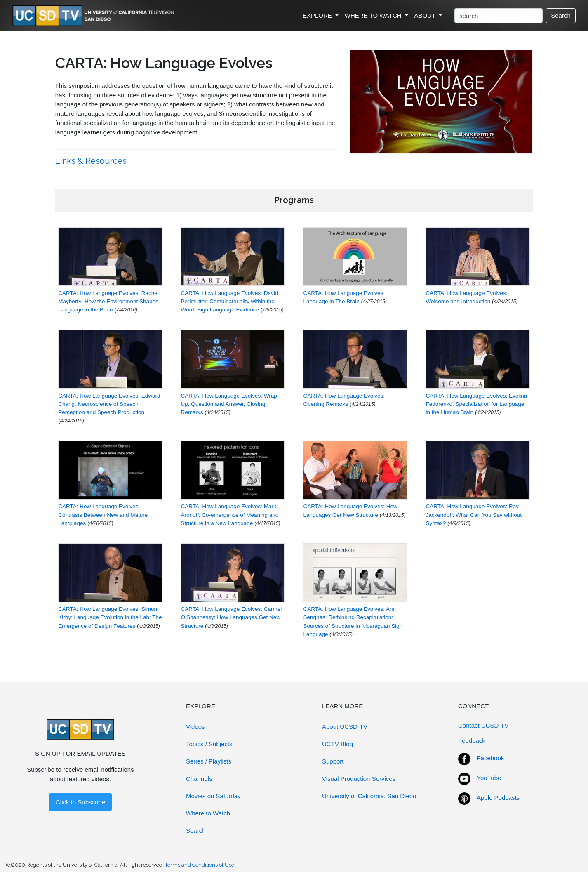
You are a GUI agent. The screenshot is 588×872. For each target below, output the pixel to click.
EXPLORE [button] (318, 15)
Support (333, 761)
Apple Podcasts (498, 798)
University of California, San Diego (369, 796)
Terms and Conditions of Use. (200, 865)
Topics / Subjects (209, 744)
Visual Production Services (359, 779)
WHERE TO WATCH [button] (374, 15)
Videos (195, 727)
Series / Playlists (209, 761)
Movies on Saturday (213, 796)
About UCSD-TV (345, 727)
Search (561, 15)
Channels (199, 779)
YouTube (489, 778)
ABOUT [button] (426, 15)
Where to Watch (208, 813)
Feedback (472, 741)
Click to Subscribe (80, 802)
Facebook (490, 758)
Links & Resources (92, 161)
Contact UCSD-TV (483, 725)
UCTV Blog (338, 744)
